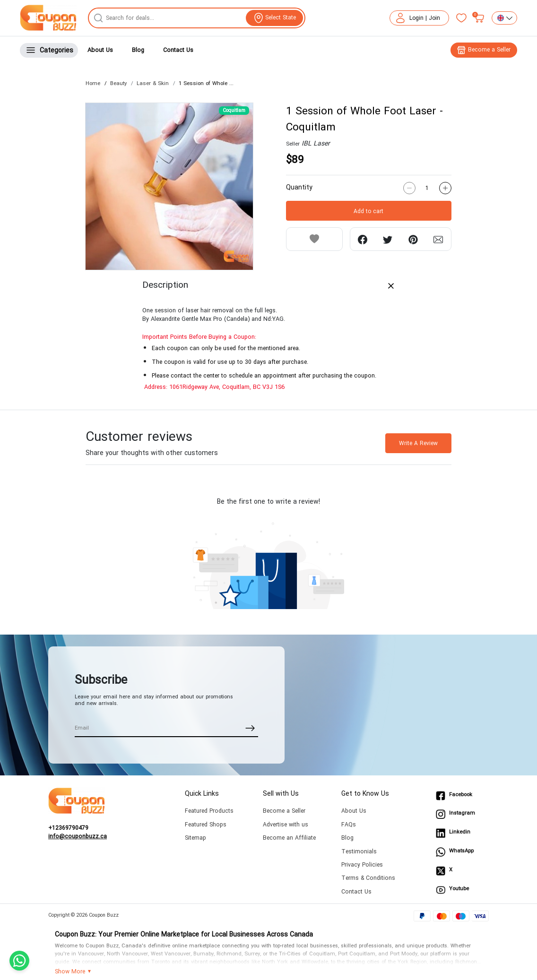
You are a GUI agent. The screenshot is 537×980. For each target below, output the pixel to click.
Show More (70, 972)
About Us (100, 50)
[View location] (274, 18)
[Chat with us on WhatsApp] (19, 961)
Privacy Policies (362, 865)
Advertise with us (286, 825)
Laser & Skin (153, 83)
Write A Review (418, 443)
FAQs (349, 825)
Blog (138, 50)
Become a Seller (284, 811)
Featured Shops (206, 825)
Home (93, 83)
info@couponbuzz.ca (78, 837)
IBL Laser (316, 143)
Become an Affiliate (289, 838)
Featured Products (209, 811)
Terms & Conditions (368, 878)
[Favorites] (461, 18)
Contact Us (178, 50)
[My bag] (479, 18)
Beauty (118, 83)
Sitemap (195, 838)
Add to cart (368, 211)
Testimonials (359, 852)
